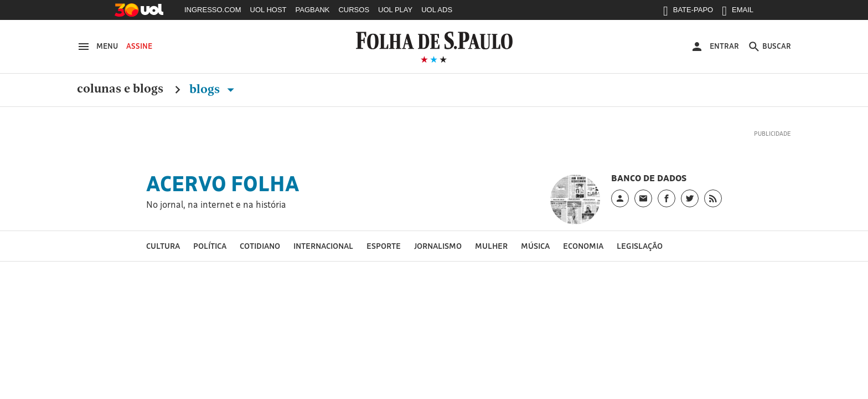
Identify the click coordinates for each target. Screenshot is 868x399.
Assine (139, 46)
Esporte (384, 246)
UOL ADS (437, 10)
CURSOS (354, 10)
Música (535, 246)
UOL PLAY (395, 10)
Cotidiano (260, 246)
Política (210, 246)
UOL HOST (268, 10)
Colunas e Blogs (120, 89)
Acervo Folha (223, 183)
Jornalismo (438, 246)
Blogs (214, 89)
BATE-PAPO (688, 12)
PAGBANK (313, 10)
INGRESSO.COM (213, 10)
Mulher (491, 246)
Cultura (163, 246)
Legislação (640, 246)
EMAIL (738, 12)
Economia (583, 246)
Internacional (323, 246)
